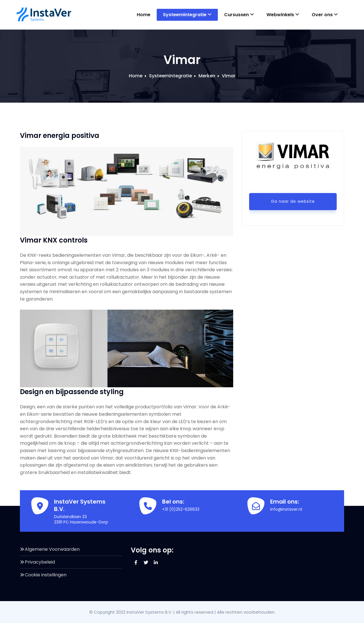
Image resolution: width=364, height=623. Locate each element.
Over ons (325, 15)
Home (144, 15)
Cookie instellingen (46, 575)
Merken (207, 76)
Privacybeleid (40, 562)
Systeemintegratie (187, 15)
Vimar (229, 76)
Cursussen (239, 15)
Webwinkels (283, 15)
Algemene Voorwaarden (52, 549)
